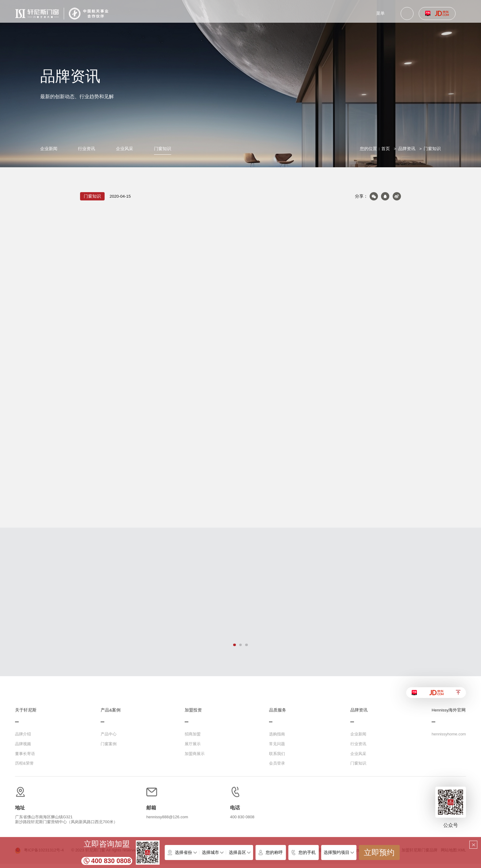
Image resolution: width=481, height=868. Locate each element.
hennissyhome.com (449, 738)
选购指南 (277, 738)
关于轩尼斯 (26, 715)
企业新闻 (49, 149)
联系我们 (277, 758)
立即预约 (379, 852)
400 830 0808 (111, 861)
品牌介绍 (23, 738)
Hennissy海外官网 (449, 715)
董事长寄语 (25, 758)
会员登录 (277, 767)
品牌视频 (23, 748)
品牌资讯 (407, 149)
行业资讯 (87, 149)
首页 (386, 149)
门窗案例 (109, 748)
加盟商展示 (195, 758)
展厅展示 (193, 748)
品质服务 (278, 715)
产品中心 (109, 738)
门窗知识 (163, 149)
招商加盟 (193, 738)
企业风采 (125, 149)
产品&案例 (111, 715)
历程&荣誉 (24, 767)
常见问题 (277, 748)
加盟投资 (193, 715)
